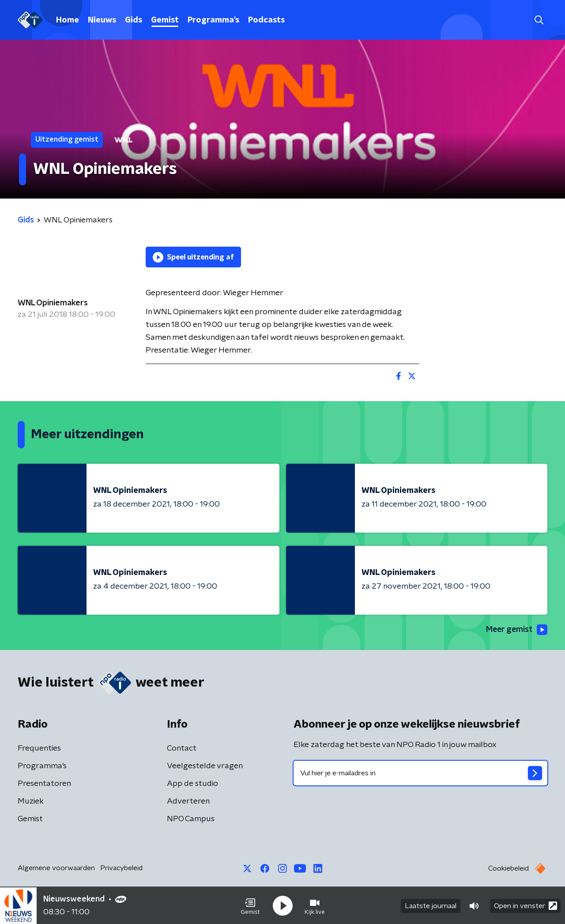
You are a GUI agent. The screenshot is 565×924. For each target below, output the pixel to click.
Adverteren (188, 801)
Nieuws (102, 20)
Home (68, 20)
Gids (134, 20)
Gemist (165, 20)
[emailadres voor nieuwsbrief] (420, 773)
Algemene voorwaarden (56, 868)
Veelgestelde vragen (205, 766)
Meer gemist (516, 630)
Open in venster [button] (525, 905)
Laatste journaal (431, 905)
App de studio (192, 784)
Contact (182, 748)
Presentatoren (44, 784)
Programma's (213, 20)
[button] (250, 905)
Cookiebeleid (508, 868)
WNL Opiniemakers (53, 303)
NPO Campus (191, 819)
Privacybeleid (121, 868)
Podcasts (266, 20)
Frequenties (39, 748)
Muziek (31, 801)
